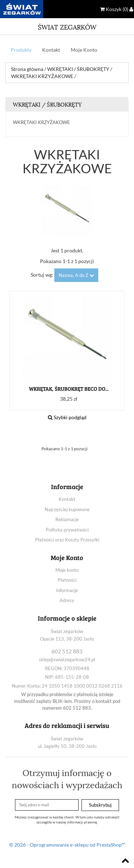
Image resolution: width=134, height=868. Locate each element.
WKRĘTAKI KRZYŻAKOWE (41, 122)
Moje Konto (84, 50)
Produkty (21, 50)
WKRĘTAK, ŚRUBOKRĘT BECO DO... (69, 389)
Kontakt (51, 50)
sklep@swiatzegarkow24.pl (67, 659)
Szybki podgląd (67, 417)
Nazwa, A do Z (76, 275)
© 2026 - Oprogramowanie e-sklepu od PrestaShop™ (67, 845)
